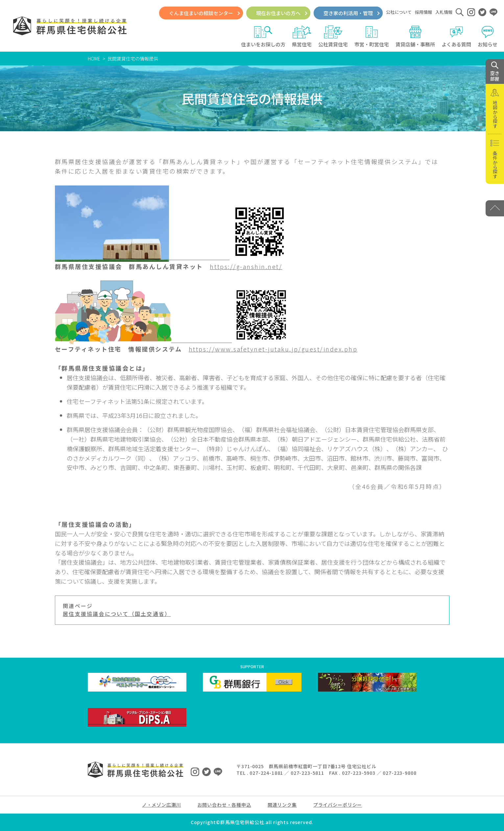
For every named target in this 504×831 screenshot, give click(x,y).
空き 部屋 (495, 72)
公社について (399, 12)
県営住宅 (302, 37)
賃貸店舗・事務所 (415, 37)
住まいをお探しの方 (263, 37)
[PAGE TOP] (495, 208)
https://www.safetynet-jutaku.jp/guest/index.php (273, 349)
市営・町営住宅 (372, 37)
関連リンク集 (282, 805)
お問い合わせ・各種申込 (224, 805)
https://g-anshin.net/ (246, 266)
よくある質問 (456, 37)
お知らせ (488, 37)
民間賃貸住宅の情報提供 (133, 59)
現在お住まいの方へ (278, 13)
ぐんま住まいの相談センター (201, 13)
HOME (94, 59)
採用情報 (423, 12)
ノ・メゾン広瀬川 (162, 805)
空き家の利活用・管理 (348, 13)
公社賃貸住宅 (333, 37)
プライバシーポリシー (338, 805)
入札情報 (444, 12)
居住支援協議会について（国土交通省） (117, 614)
